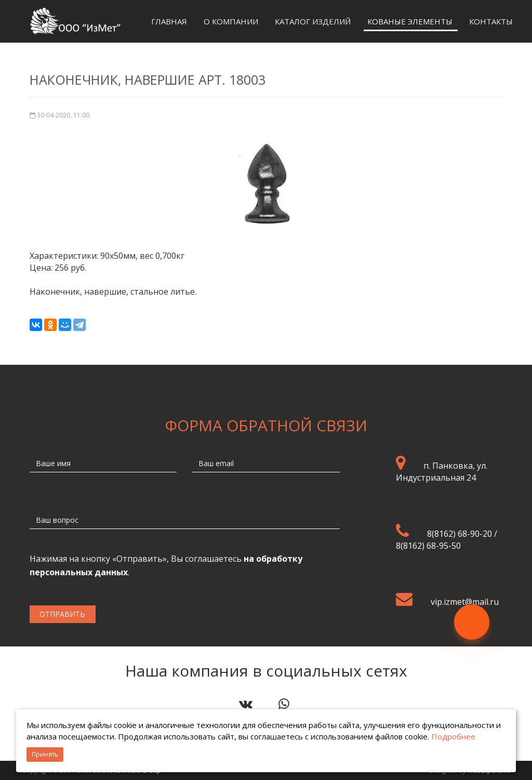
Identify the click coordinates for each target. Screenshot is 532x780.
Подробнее (453, 736)
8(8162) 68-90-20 (460, 534)
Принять (45, 754)
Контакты (491, 21)
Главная (169, 21)
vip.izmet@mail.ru (465, 602)
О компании (231, 21)
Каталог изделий (313, 21)
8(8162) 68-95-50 (428, 546)
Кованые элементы (410, 21)
